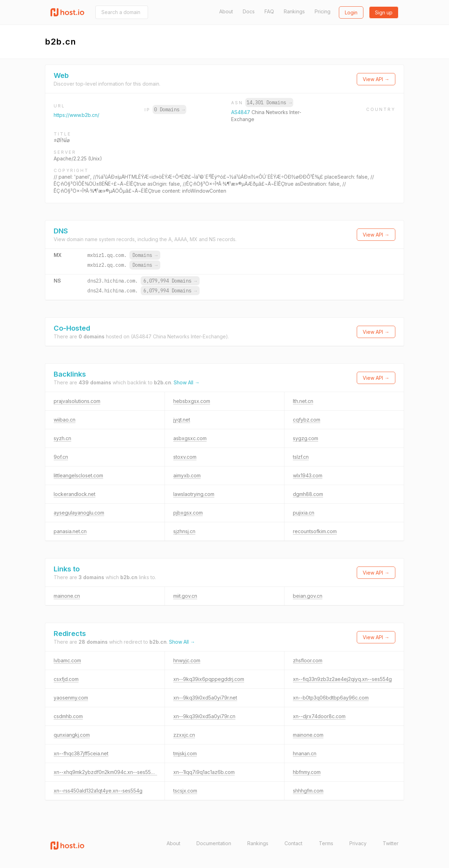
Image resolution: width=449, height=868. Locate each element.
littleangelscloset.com (78, 475)
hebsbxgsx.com (192, 401)
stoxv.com (185, 457)
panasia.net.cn (70, 531)
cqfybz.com (307, 420)
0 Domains (169, 110)
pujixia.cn (304, 513)
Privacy (358, 843)
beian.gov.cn (308, 596)
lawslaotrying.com (194, 494)
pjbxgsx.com (188, 513)
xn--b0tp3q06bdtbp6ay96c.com (331, 698)
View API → (376, 79)
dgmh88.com (308, 494)
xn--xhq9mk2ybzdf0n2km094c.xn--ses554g (105, 772)
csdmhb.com (68, 716)
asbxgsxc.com (190, 438)
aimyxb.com (187, 475)
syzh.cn (62, 438)
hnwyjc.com (187, 660)
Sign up (384, 12)
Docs (249, 11)
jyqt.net (182, 420)
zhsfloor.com (308, 660)
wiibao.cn (65, 420)
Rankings (294, 11)
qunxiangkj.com (72, 735)
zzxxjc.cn (184, 735)
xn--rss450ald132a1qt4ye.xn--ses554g (98, 791)
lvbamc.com (67, 660)
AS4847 (241, 112)
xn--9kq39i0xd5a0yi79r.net (205, 698)
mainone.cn (67, 596)
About (226, 11)
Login (351, 12)
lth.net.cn (303, 401)
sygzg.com (306, 438)
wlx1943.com (308, 475)
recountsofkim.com (315, 531)
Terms (326, 843)
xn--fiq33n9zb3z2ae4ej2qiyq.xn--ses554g (342, 679)
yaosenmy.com (71, 698)
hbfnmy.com (307, 772)
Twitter (391, 843)
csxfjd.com (66, 679)
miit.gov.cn (185, 596)
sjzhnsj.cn (184, 531)
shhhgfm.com (308, 791)
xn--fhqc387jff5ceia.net (81, 753)
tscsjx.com (185, 791)
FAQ (269, 11)
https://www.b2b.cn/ (76, 115)
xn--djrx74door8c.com (319, 716)
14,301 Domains (269, 102)
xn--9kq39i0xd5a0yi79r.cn (204, 716)
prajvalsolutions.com (77, 401)
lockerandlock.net (75, 494)
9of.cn (61, 457)
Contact (293, 843)
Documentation (214, 843)
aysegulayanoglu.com (79, 513)
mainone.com (308, 735)
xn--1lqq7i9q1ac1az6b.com (204, 772)
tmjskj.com (185, 753)
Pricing (323, 11)
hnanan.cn (305, 753)
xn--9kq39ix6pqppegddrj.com (209, 679)
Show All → (187, 382)
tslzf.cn (301, 457)
